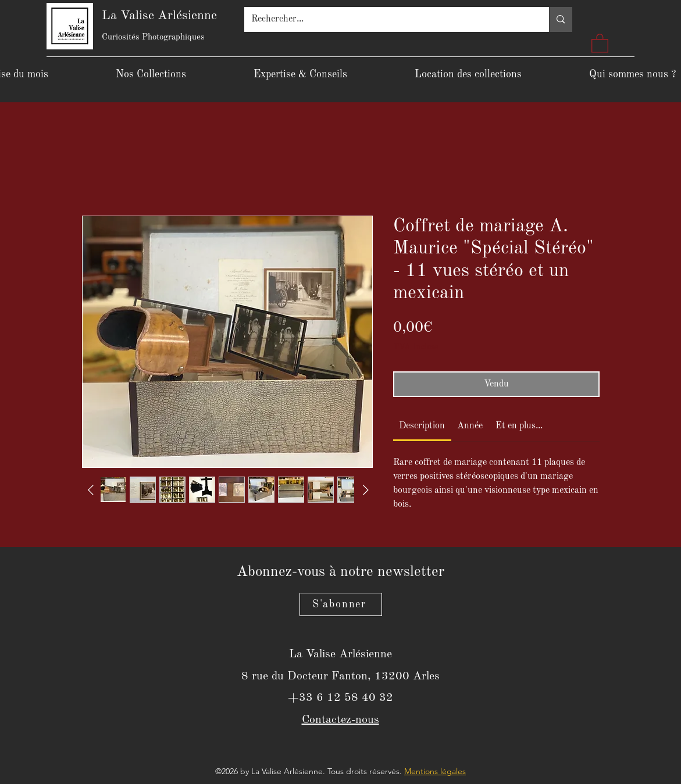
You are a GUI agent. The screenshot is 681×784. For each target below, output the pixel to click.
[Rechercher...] (388, 19)
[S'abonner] (341, 604)
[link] (422, 426)
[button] (600, 43)
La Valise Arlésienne (159, 16)
